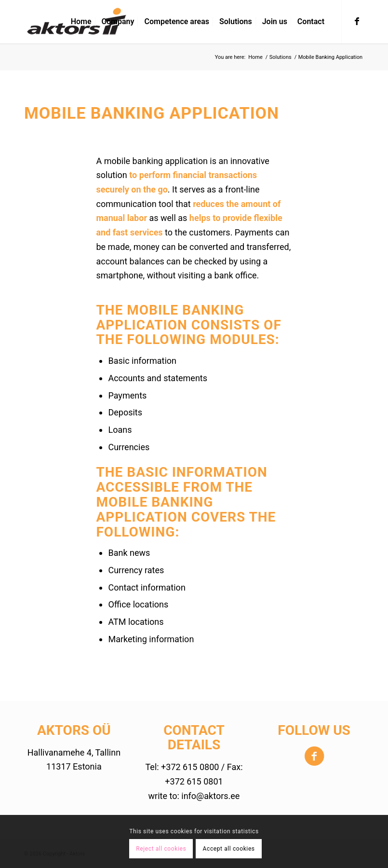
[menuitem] (81, 22)
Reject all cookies (161, 849)
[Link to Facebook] (357, 21)
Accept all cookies (229, 849)
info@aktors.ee (210, 796)
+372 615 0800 (190, 767)
